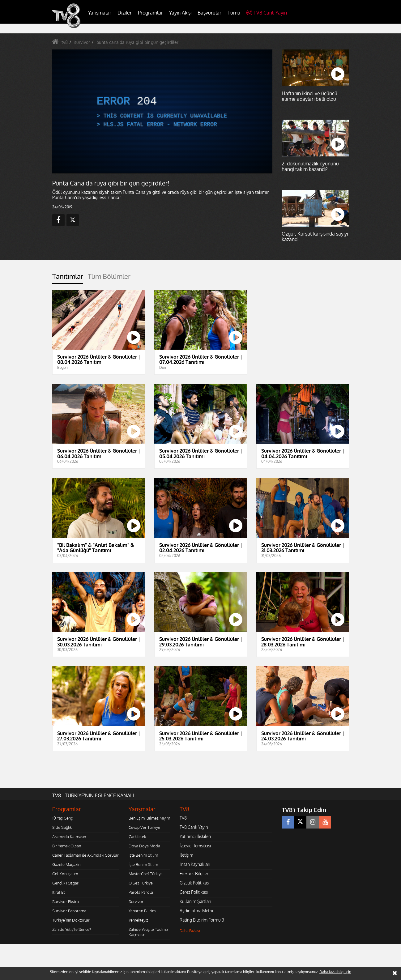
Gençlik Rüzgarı (66, 883)
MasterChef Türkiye (146, 874)
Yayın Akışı (180, 13)
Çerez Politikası (194, 892)
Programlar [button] (150, 13)
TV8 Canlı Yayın (267, 13)
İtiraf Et (58, 892)
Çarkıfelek (137, 837)
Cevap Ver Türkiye (144, 827)
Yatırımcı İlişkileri (195, 836)
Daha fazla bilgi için (335, 972)
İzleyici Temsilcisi (195, 846)
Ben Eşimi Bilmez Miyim (149, 818)
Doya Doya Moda (144, 846)
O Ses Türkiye (141, 883)
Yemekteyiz (138, 920)
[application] (162, 111)
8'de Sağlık (62, 827)
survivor (82, 42)
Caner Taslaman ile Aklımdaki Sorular (85, 855)
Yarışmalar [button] (100, 13)
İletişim (186, 855)
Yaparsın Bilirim (142, 911)
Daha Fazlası (190, 931)
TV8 (183, 818)
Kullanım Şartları (195, 901)
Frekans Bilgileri (194, 873)
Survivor (136, 901)
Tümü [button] (234, 13)
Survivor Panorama (69, 911)
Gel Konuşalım (65, 874)
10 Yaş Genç (62, 818)
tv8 (65, 42)
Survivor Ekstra (66, 901)
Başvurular (209, 13)
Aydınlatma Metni (196, 911)
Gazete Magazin (66, 864)
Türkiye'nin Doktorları (71, 920)
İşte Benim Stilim (143, 855)
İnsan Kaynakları (195, 864)
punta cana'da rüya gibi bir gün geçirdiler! (138, 42)
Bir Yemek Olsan (67, 846)
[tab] (68, 278)
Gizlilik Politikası (195, 883)
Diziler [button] (125, 13)
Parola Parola (141, 892)
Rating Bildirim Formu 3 (202, 920)
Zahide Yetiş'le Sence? (72, 929)
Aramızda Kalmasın (69, 837)
